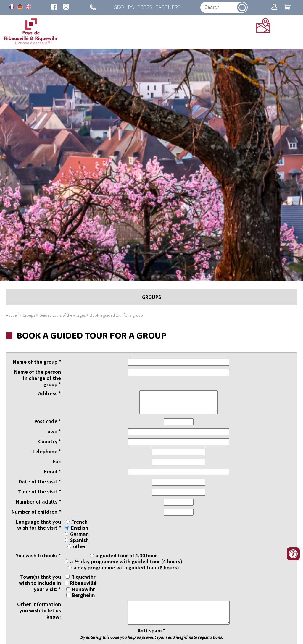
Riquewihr (83, 577)
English (80, 528)
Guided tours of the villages (62, 315)
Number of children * (36, 512)
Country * (50, 441)
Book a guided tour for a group (116, 315)
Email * (53, 471)
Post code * (48, 421)
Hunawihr (83, 589)
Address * (50, 393)
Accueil (12, 315)
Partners (168, 7)
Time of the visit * (40, 492)
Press (145, 7)
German (79, 534)
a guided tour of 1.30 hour (126, 555)
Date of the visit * (40, 482)
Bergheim (83, 595)
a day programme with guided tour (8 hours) (126, 567)
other (80, 546)
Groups (124, 7)
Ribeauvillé (83, 583)
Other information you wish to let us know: (39, 610)
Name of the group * (37, 362)
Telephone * (47, 451)
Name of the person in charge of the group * (38, 378)
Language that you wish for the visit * (38, 525)
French (79, 522)
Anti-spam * (151, 633)
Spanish (79, 540)
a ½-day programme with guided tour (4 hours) (126, 562)
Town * (53, 431)
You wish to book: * (38, 555)
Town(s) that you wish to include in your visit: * (40, 583)
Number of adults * (38, 502)
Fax (57, 461)
